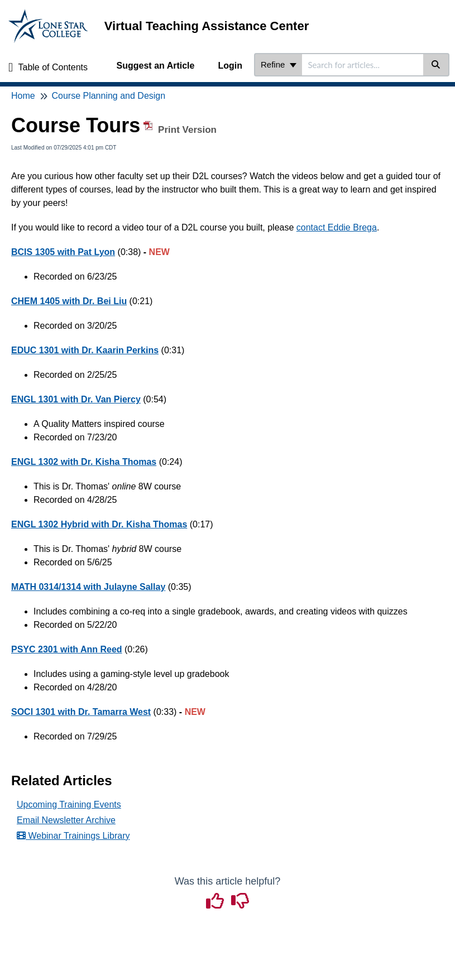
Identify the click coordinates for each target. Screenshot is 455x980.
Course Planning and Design (108, 96)
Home (23, 96)
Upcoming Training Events (69, 804)
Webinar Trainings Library (73, 836)
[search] (363, 65)
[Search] (436, 65)
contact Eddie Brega (337, 227)
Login (230, 66)
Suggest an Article (156, 66)
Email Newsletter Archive (66, 820)
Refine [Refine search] (279, 64)
